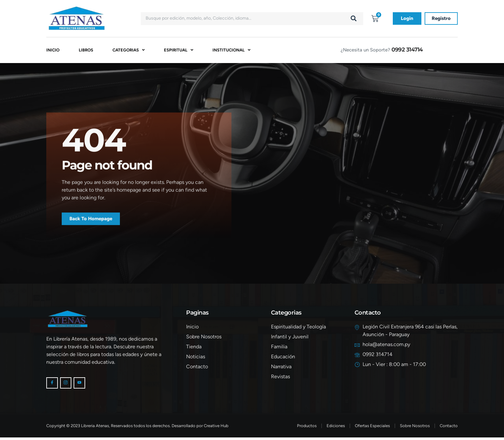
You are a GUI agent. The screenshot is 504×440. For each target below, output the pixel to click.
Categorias (129, 51)
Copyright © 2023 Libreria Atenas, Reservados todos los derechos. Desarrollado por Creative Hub (137, 428)
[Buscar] (354, 19)
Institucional (231, 51)
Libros (86, 51)
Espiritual (179, 51)
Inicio (53, 51)
